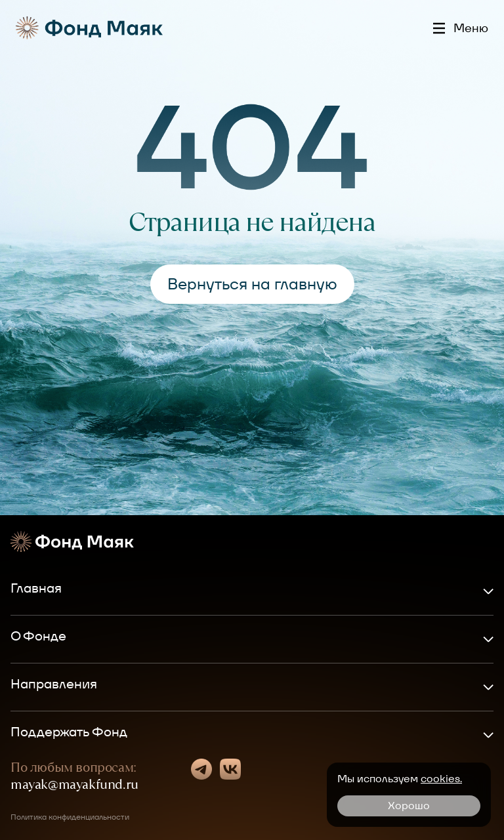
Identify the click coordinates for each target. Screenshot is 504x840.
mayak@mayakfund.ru (74, 784)
